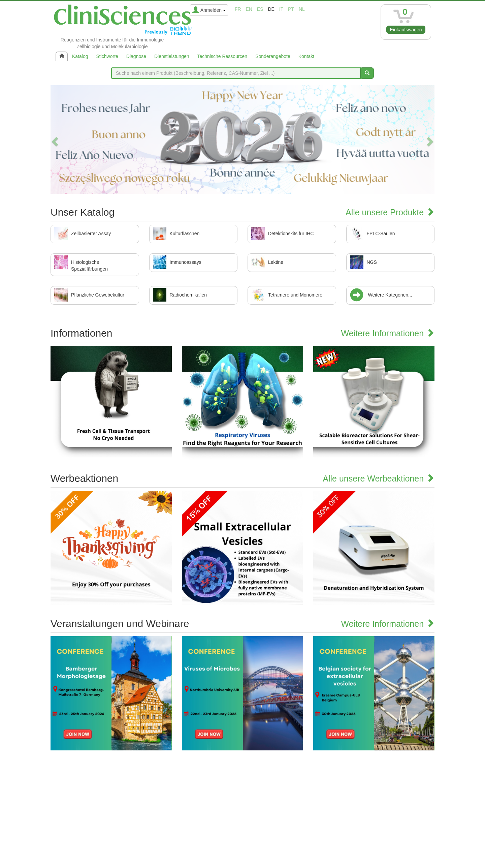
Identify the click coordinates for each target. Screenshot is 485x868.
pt (291, 9)
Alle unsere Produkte (390, 212)
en (249, 9)
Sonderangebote (273, 56)
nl (302, 9)
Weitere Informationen (388, 333)
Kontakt (306, 56)
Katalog (80, 56)
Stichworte (107, 56)
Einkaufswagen (406, 30)
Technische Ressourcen (222, 56)
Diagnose (136, 56)
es (260, 9)
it (281, 9)
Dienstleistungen (172, 56)
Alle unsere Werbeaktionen (379, 478)
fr (238, 9)
